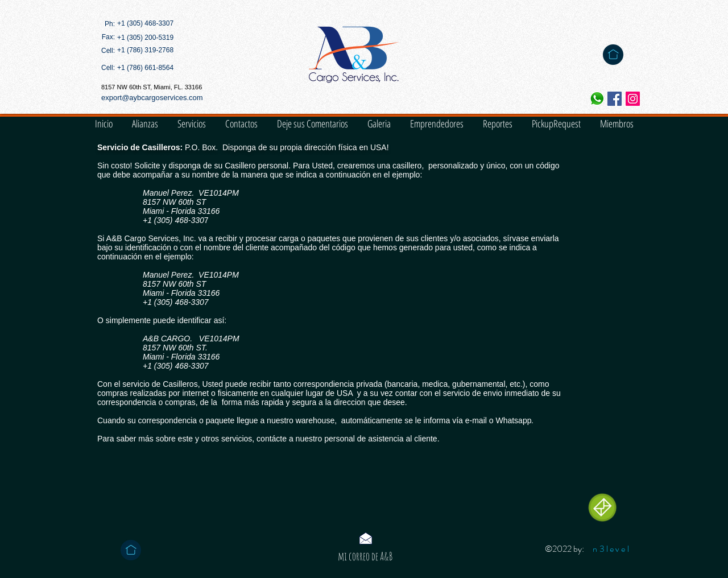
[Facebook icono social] (615, 99)
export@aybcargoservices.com (152, 98)
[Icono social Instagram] (633, 99)
